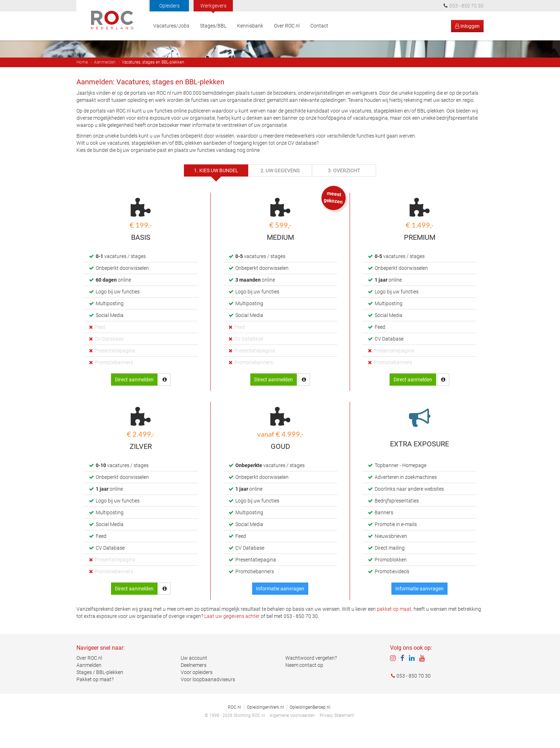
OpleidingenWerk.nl (265, 726)
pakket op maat (394, 627)
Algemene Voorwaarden (292, 734)
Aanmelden (105, 80)
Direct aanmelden (134, 398)
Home (82, 80)
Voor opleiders (197, 691)
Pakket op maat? (95, 698)
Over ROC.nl (287, 26)
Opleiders (169, 6)
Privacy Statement (337, 734)
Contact (319, 26)
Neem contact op (304, 684)
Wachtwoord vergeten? (311, 677)
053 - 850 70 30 (410, 694)
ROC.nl (234, 726)
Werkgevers (213, 6)
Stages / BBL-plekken (100, 691)
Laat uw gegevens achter (232, 634)
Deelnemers (194, 684)
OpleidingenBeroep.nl (310, 726)
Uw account (194, 677)
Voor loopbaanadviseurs (208, 698)
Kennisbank (250, 26)
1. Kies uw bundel (216, 189)
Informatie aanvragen (280, 607)
